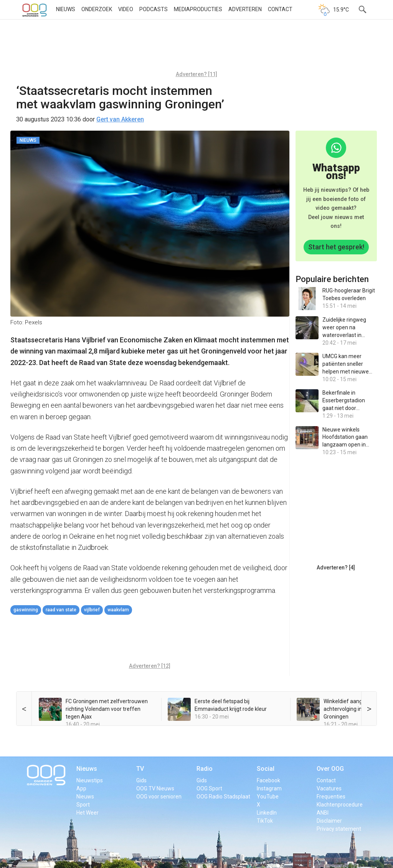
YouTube (268, 797)
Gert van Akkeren (120, 119)
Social (266, 769)
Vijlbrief (92, 610)
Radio (205, 769)
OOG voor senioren (159, 797)
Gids (141, 780)
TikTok (265, 821)
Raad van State (61, 610)
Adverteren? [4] (336, 568)
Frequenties (331, 797)
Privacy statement (339, 829)
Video (126, 9)
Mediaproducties (198, 9)
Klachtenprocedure (340, 805)
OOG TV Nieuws (155, 788)
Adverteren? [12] (150, 666)
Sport (83, 805)
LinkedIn (267, 813)
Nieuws (66, 9)
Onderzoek (97, 9)
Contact (280, 9)
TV (140, 769)
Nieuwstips (90, 780)
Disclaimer (329, 821)
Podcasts (154, 9)
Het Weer (88, 813)
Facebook (268, 780)
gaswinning (26, 610)
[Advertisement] (196, 48)
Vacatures (329, 788)
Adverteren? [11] (196, 74)
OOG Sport (209, 788)
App (81, 788)
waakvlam (118, 610)
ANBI (323, 813)
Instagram (269, 788)
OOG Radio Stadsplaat (223, 797)
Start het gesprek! (336, 247)
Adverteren (245, 9)
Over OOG (330, 769)
